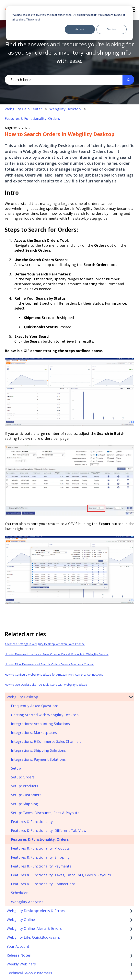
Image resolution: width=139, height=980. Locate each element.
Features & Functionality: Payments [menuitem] (41, 866)
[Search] (128, 80)
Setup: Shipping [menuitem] (24, 804)
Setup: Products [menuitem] (25, 786)
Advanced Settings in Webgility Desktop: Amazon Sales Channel (45, 644)
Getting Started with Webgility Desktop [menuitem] (45, 715)
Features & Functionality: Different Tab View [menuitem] (49, 830)
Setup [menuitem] (16, 768)
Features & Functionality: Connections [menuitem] (43, 884)
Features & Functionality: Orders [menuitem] (40, 839)
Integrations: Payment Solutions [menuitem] (38, 759)
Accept (80, 29)
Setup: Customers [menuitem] (26, 795)
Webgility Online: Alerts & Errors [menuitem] (34, 928)
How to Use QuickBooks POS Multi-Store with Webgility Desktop (46, 685)
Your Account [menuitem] (18, 946)
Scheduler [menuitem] (19, 893)
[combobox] (64, 80)
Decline (112, 29)
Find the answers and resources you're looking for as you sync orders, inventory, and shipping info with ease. (69, 52)
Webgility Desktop (65, 109)
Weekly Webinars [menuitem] (21, 964)
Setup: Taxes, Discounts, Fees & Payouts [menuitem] (45, 813)
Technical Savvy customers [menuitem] (29, 973)
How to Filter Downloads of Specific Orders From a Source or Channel (49, 664)
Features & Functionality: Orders (32, 118)
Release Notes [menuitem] (19, 955)
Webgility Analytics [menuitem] (27, 902)
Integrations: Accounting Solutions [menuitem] (40, 724)
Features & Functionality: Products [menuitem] (40, 848)
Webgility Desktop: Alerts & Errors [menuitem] (36, 911)
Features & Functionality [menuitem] (32, 822)
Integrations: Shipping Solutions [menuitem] (38, 750)
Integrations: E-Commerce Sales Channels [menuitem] (46, 741)
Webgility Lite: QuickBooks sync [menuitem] (34, 937)
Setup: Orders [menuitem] (23, 777)
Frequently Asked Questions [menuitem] (35, 706)
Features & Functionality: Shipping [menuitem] (40, 857)
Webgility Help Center (23, 109)
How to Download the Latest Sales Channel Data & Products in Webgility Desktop (57, 654)
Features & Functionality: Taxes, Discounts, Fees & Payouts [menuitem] (61, 875)
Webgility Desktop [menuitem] (22, 697)
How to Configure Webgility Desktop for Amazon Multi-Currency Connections (54, 675)
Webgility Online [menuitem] (21, 920)
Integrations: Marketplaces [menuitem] (34, 733)
